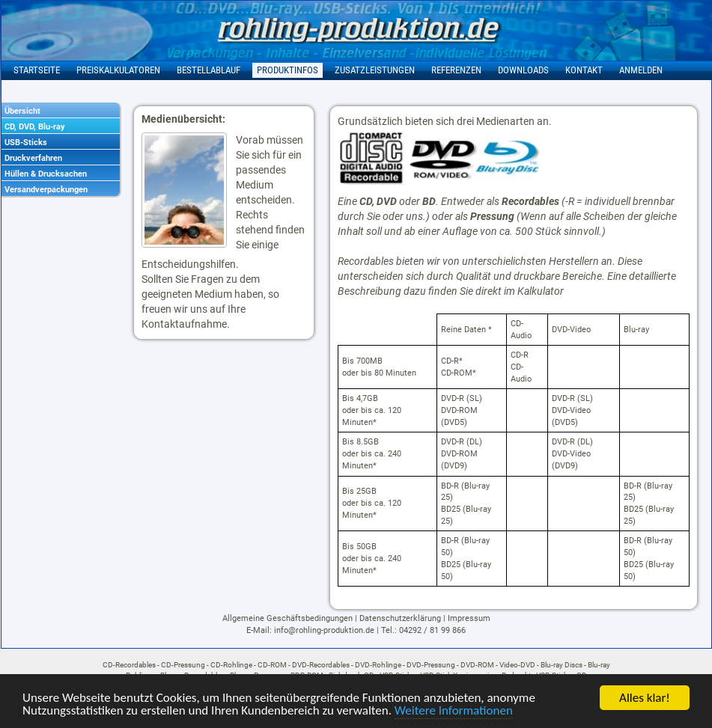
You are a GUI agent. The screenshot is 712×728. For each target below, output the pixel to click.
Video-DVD (517, 665)
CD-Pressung (183, 665)
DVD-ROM (477, 665)
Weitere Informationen (454, 711)
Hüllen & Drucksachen (46, 174)
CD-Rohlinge (231, 665)
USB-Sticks (26, 143)
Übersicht (22, 111)
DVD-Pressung (431, 665)
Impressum (469, 618)
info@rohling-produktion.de (324, 630)
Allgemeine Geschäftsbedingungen (287, 618)
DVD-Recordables (321, 665)
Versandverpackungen (46, 190)
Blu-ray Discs (562, 665)
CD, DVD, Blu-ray (35, 127)
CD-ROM (272, 665)
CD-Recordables (129, 665)
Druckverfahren (33, 158)
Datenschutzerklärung (400, 618)
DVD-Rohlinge (378, 665)
